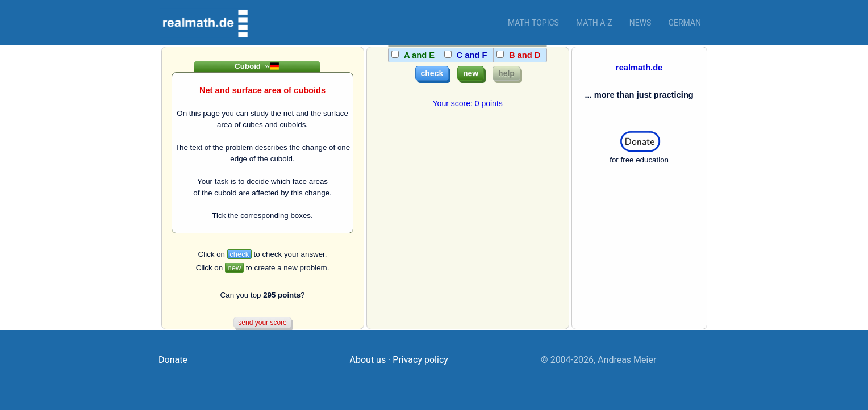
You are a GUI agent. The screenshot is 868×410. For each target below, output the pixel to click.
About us (368, 360)
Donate (173, 360)
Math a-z (594, 23)
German (685, 23)
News (640, 23)
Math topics (533, 23)
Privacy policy (420, 360)
